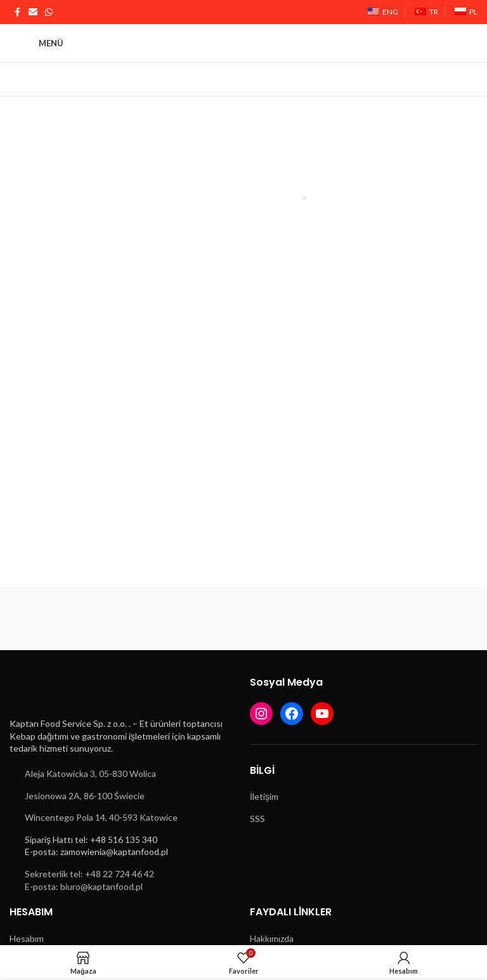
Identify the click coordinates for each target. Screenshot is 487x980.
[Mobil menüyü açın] (36, 43)
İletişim (264, 796)
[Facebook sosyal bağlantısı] (17, 12)
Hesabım (27, 938)
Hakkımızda (272, 938)
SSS (257, 819)
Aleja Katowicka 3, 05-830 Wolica (90, 774)
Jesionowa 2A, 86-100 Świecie (85, 796)
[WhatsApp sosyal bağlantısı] (49, 12)
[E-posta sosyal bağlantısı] (33, 12)
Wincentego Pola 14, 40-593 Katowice (101, 817)
